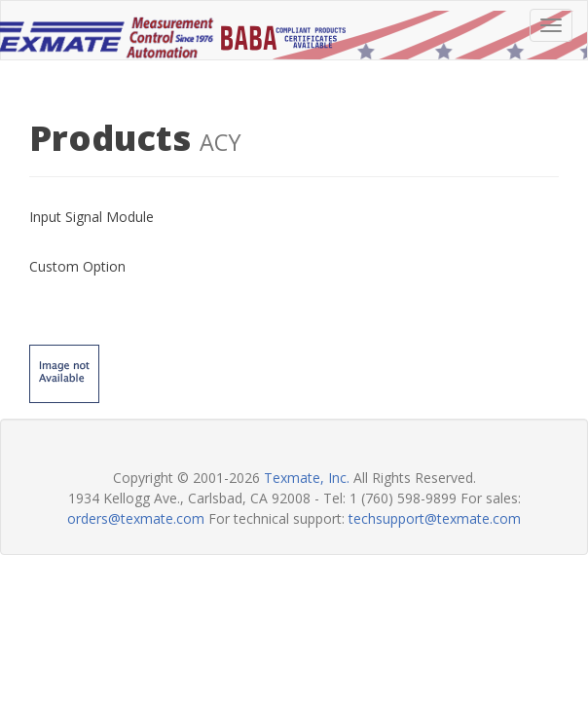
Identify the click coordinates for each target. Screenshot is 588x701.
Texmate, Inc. (307, 478)
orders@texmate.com (136, 518)
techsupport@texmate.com (435, 518)
